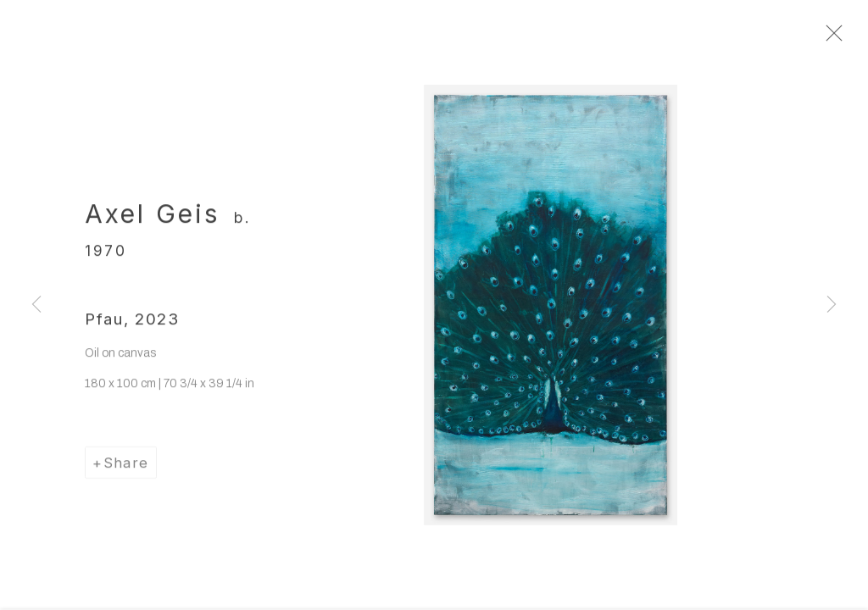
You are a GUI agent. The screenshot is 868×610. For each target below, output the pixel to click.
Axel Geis (153, 222)
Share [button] (126, 471)
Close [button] (854, 38)
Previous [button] (36, 305)
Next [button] (832, 305)
